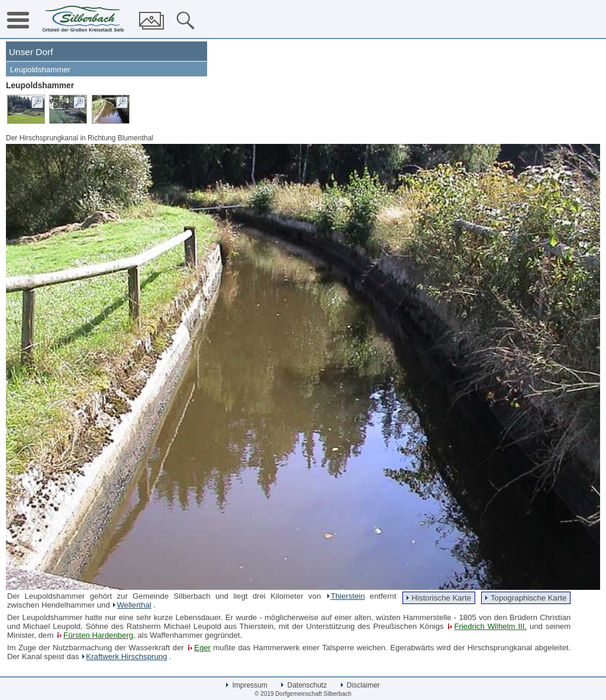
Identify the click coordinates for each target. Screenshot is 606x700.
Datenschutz (304, 685)
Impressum (247, 685)
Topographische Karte (528, 598)
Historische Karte (441, 598)
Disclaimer (360, 685)
